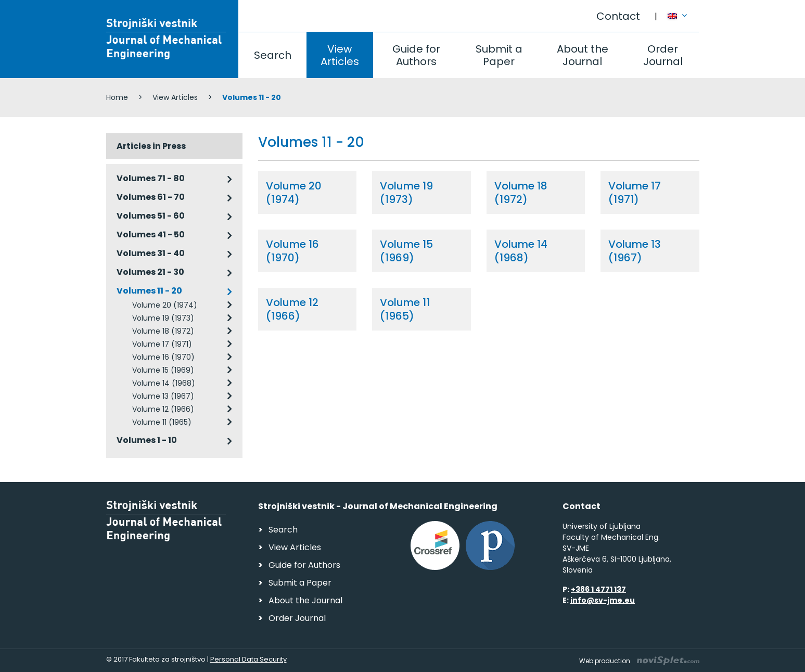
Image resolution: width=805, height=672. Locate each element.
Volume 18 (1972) (163, 331)
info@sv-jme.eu (603, 600)
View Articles (340, 55)
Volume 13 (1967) (163, 396)
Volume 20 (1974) (165, 305)
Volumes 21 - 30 (150, 272)
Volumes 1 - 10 (147, 440)
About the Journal (583, 55)
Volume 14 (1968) (164, 383)
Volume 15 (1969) (163, 370)
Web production (639, 661)
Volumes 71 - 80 (151, 178)
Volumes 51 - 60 (151, 216)
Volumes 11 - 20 (149, 291)
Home (117, 97)
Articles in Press (151, 146)
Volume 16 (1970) (163, 357)
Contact (618, 16)
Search (273, 55)
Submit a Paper (499, 55)
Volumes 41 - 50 (151, 234)
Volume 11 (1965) (162, 422)
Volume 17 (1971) (162, 344)
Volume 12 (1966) (163, 409)
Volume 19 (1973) (163, 318)
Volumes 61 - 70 (151, 197)
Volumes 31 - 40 (151, 253)
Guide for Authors (416, 55)
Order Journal (663, 55)
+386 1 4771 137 (598, 589)
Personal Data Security (248, 659)
